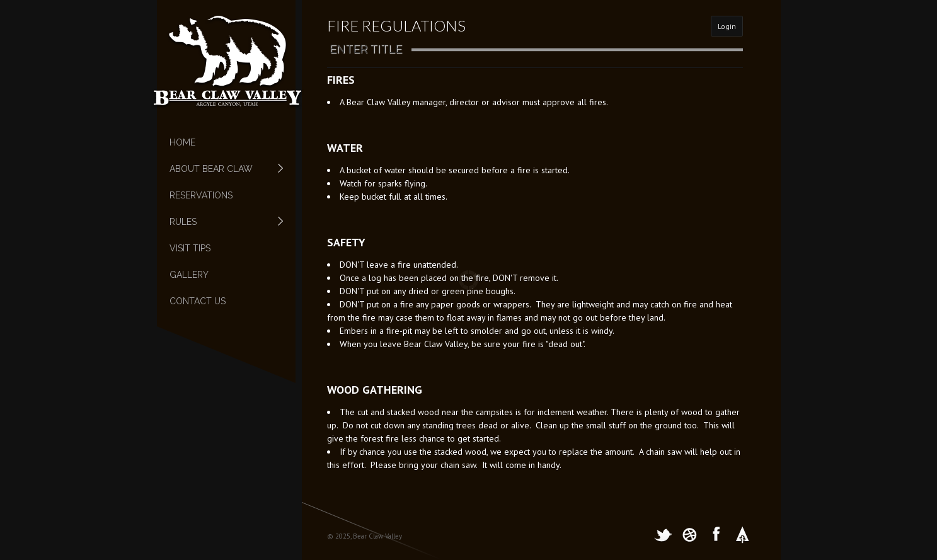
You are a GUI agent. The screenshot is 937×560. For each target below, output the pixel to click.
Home (182, 142)
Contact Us (198, 301)
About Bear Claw (220, 169)
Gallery (189, 275)
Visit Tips (190, 248)
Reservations (201, 195)
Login (727, 26)
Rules (220, 222)
